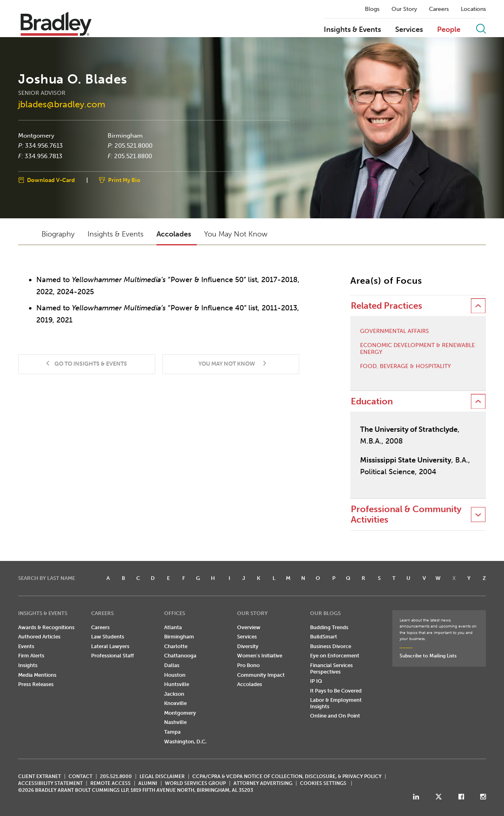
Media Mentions (37, 675)
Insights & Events (352, 30)
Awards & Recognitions (46, 627)
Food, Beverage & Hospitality (405, 366)
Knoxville (175, 703)
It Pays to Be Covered (336, 691)
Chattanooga (180, 656)
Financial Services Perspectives (331, 668)
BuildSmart (324, 637)
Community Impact (261, 675)
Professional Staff (112, 656)
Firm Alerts (31, 656)
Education (372, 401)
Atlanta (173, 627)
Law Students (108, 637)
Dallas (172, 665)
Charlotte (176, 646)
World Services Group (195, 783)
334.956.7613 (44, 146)
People (449, 30)
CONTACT (80, 776)
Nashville (175, 722)
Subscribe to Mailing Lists (428, 656)
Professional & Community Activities (406, 514)
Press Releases (36, 684)
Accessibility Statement (50, 783)
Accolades (250, 684)
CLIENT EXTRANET (40, 776)
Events (26, 646)
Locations (473, 9)
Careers (439, 9)
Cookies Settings (323, 783)
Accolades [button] (174, 234)
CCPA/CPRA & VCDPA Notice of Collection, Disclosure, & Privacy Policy (287, 776)
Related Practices (386, 306)
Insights (28, 665)
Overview (249, 627)
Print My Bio (124, 180)
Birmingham (125, 135)
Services (409, 30)
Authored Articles (39, 637)
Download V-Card (51, 180)
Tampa (172, 732)
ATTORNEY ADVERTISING (263, 783)
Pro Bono (248, 665)
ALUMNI (148, 783)
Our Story (404, 9)
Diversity (248, 646)
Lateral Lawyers (110, 646)
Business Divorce (331, 646)
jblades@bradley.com (62, 104)
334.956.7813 (44, 156)
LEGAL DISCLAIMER (162, 776)
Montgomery (36, 135)
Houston (175, 675)
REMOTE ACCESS (110, 783)
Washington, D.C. (185, 742)
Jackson (174, 694)
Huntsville (177, 684)
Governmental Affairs (395, 331)
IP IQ (316, 681)
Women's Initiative (260, 656)
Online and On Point (335, 716)
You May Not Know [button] (236, 234)
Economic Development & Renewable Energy (418, 349)
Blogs (372, 9)
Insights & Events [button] (116, 234)
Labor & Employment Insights (336, 703)
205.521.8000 (133, 146)
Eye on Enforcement (335, 656)
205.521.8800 (133, 156)
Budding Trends (329, 627)
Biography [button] (58, 234)
